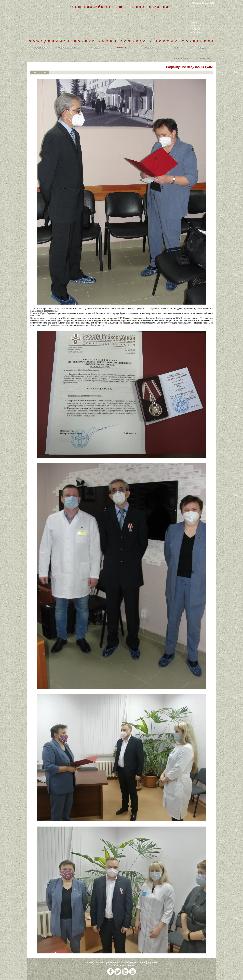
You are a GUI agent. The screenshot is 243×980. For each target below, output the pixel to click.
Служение (94, 47)
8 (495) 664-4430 (148, 962)
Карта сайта (197, 26)
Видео (203, 47)
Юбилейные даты (183, 58)
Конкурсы (205, 58)
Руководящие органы (68, 47)
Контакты (196, 32)
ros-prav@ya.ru (126, 965)
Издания (149, 47)
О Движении (40, 47)
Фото (176, 47)
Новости (122, 47)
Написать (196, 29)
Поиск (194, 22)
